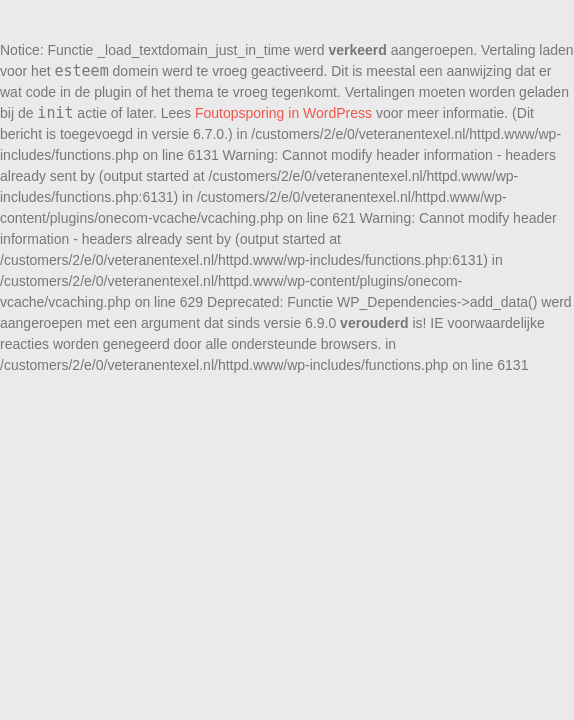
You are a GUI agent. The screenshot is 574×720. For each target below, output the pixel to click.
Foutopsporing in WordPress (283, 113)
